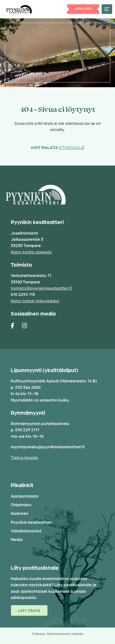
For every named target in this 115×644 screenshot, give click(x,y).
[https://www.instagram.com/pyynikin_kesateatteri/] (24, 325)
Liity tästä (29, 610)
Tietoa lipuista (24, 457)
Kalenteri (19, 513)
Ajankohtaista (25, 496)
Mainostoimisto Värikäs (65, 633)
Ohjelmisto (21, 504)
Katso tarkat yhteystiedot (35, 301)
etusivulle (72, 147)
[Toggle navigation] (107, 9)
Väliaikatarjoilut (26, 531)
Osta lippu (83, 9)
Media (17, 539)
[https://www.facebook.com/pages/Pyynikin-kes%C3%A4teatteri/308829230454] (13, 325)
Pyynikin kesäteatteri (31, 522)
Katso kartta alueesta (31, 252)
